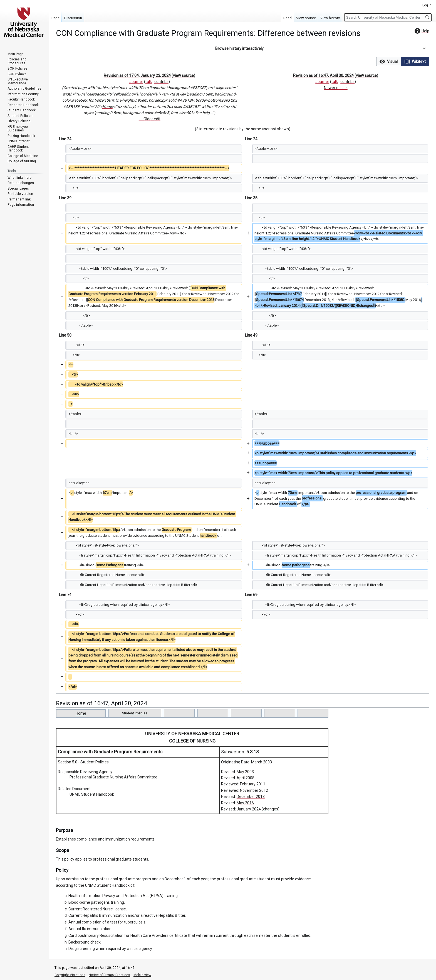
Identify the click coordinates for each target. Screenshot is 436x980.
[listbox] (403, 62)
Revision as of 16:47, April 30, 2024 (323, 75)
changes (271, 809)
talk (149, 82)
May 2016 (245, 803)
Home (107, 107)
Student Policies (135, 713)
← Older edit (150, 119)
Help (421, 31)
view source (183, 75)
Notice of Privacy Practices (109, 975)
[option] (389, 61)
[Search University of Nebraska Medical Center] (388, 17)
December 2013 (251, 797)
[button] (243, 48)
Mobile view (142, 975)
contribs (161, 82)
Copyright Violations (70, 975)
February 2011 (253, 784)
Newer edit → (336, 88)
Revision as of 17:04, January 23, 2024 (137, 75)
